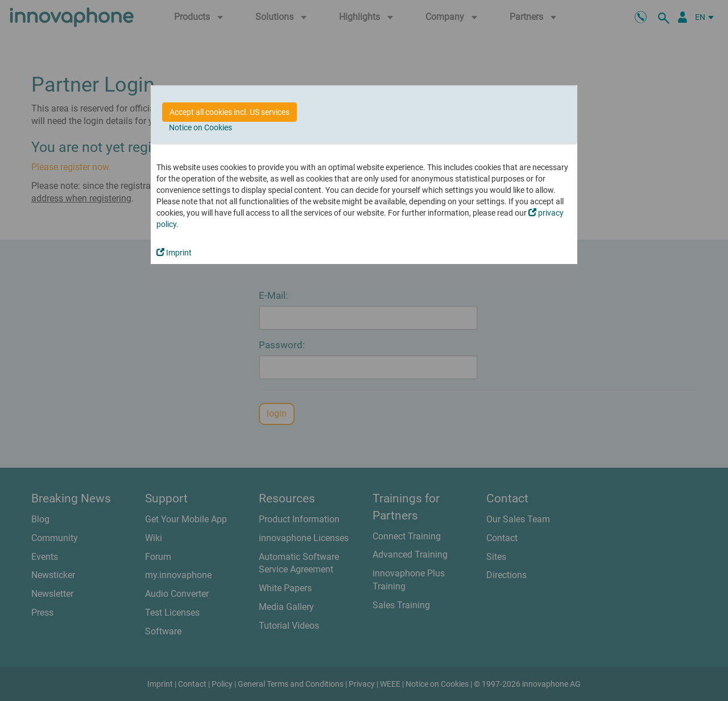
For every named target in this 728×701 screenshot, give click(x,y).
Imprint (174, 253)
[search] (665, 17)
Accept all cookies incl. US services (229, 112)
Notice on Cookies (200, 127)
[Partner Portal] (682, 17)
